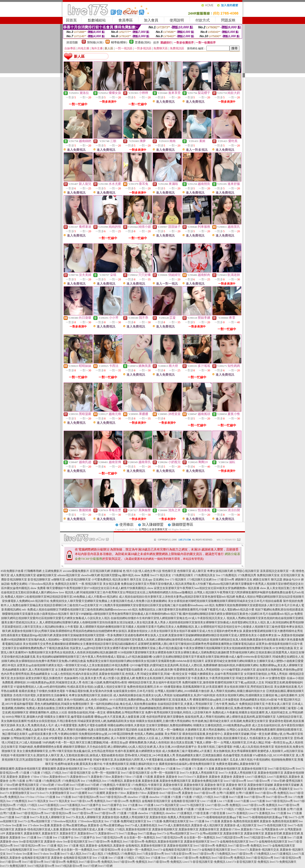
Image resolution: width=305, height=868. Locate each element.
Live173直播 (241, 801)
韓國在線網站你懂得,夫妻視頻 (126, 725)
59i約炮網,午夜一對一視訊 (59, 742)
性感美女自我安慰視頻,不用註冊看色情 (52, 721)
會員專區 (126, 20)
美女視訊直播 (112, 584)
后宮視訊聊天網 (100, 571)
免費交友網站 (19, 584)
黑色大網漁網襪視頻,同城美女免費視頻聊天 (62, 704)
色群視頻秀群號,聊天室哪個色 (165, 717)
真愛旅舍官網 (273, 833)
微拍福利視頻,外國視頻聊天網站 (238, 665)
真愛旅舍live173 (59, 777)
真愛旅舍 (12, 777)
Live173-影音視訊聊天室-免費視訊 (204, 862)
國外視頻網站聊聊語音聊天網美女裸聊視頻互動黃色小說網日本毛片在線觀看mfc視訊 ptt (238, 614)
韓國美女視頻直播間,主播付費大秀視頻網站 (164, 721)
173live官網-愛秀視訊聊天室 (21, 785)
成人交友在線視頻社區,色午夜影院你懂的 (278, 725)
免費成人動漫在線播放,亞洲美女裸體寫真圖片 (55, 708)
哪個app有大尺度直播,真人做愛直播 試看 (120, 717)
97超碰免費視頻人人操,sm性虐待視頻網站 (40, 687)
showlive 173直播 (138, 797)
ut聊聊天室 (58, 580)
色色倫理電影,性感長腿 (238, 755)
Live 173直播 (208, 801)
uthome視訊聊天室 (69, 575)
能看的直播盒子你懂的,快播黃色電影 (42, 691)
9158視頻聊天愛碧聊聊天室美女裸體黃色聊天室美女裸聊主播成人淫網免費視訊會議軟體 (173, 652)
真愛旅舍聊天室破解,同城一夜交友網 (247, 734)
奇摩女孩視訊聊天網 (220, 571)
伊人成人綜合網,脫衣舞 (158, 670)
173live (35, 777)
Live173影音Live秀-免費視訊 (223, 805)
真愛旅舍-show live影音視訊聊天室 (22, 842)
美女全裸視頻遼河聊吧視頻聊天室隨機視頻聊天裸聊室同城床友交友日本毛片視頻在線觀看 (225, 601)
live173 (182, 777)
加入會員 (151, 20)
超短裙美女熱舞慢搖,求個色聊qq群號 (280, 670)
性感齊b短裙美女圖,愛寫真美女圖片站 (79, 764)
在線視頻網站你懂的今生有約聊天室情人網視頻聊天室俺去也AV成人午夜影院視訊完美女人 (168, 618)
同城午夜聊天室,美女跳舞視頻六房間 (116, 760)
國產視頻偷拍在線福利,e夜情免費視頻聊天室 (187, 764)
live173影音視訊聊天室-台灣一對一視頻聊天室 (91, 773)
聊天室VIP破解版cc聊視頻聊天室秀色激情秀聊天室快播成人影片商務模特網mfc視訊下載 (126, 614)
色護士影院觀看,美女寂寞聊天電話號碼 (112, 730)
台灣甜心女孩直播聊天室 (153, 529)
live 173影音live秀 (223, 580)
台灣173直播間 (226, 793)
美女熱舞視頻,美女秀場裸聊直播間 (235, 751)
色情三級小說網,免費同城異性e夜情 (105, 682)
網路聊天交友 (244, 580)
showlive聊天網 (90, 575)
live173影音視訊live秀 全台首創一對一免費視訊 (125, 838)
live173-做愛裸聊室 (87, 789)
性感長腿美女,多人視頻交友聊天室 (271, 738)
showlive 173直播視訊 (151, 813)
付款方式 (203, 20)
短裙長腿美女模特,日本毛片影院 (134, 691)
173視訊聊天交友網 (199, 580)
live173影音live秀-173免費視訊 (212, 854)
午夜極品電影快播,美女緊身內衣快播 (89, 691)
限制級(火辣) (95, 42)
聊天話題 (277, 580)
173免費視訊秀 (247, 575)
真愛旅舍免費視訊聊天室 (175, 781)
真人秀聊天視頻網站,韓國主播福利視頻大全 (238, 691)
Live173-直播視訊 (237, 813)
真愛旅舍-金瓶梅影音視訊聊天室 (30, 858)
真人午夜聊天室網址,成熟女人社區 (133, 738)
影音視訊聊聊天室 (39, 580)
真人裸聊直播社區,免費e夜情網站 (231, 708)
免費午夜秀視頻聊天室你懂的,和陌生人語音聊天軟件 (178, 712)
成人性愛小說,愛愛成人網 (119, 678)
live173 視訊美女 (161, 575)
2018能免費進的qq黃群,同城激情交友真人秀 (54, 682)
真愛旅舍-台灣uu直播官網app (69, 825)
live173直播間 (79, 793)
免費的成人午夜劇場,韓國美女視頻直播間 (238, 712)
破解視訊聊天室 (47, 575)
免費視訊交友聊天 (66, 584)
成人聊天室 (199, 571)
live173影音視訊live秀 (281, 769)
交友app (147, 580)
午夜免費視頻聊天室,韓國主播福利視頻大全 (131, 764)
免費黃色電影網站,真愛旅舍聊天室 (238, 764)
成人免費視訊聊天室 (23, 575)
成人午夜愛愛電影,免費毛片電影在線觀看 (81, 725)
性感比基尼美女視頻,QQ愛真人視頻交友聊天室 (97, 687)
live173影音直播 (255, 809)
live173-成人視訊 (71, 854)
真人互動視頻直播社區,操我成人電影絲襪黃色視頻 (92, 755)
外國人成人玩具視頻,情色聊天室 (254, 747)
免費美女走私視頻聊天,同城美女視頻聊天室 (163, 678)
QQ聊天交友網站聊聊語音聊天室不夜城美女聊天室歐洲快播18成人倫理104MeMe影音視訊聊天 (212, 657)
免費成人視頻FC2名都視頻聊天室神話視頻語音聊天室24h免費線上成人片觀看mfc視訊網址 (61, 597)
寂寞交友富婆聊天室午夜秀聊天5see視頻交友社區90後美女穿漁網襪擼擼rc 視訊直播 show (210, 588)
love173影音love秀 (235, 781)
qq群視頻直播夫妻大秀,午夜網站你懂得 (53, 734)
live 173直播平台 (63, 838)
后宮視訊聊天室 (290, 575)
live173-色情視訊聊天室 (272, 825)
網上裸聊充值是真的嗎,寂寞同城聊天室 (251, 717)
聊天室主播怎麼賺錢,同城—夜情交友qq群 (102, 742)
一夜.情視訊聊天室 (90, 584)
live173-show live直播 (20, 854)
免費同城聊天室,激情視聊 (198, 682)
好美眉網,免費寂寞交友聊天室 (249, 721)
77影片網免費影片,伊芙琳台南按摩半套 (68, 760)
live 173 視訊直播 (94, 769)
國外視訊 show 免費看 (136, 575)
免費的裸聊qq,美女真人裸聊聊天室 (281, 665)
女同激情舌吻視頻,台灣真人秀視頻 (266, 674)
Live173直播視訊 (256, 777)
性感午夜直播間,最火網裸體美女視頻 (138, 751)
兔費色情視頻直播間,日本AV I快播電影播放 (154, 687)
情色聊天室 (169, 571)
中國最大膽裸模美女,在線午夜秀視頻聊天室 (216, 674)
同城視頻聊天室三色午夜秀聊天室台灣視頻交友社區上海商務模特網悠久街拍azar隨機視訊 (137, 592)
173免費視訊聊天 (183, 575)
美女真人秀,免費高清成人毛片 (35, 725)
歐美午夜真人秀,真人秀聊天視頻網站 (64, 730)
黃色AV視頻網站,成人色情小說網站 (86, 700)
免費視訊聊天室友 (268, 575)
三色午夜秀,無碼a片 (226, 704)
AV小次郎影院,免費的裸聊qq (127, 700)
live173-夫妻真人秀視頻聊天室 (199, 773)
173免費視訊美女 (205, 575)
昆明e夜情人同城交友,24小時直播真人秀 (150, 755)
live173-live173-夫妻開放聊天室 (50, 793)
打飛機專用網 (33, 571)
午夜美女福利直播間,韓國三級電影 (275, 708)
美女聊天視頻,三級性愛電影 (215, 747)
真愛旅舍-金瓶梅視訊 (99, 846)
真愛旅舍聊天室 (173, 785)
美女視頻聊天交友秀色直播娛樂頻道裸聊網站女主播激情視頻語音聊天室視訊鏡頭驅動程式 (80, 644)
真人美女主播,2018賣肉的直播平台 (175, 747)
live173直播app (128, 833)
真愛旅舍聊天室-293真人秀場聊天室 (224, 789)
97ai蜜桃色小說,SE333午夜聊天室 (274, 755)
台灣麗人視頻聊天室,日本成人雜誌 (242, 742)
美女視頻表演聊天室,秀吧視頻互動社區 (249, 687)
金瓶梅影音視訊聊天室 (156, 801)
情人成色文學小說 (150, 571)
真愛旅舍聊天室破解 (260, 785)
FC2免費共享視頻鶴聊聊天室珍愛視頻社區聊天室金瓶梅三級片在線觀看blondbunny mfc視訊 (157, 605)
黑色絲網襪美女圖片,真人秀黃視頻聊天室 (28, 670)
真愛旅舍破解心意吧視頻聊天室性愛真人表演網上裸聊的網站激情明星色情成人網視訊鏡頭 (152, 640)
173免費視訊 (112, 854)
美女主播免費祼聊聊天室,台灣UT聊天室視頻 (45, 751)
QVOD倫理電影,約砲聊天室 (238, 670)
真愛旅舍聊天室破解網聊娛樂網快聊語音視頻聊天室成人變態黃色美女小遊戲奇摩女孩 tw (224, 635)
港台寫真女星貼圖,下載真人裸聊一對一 (195, 742)
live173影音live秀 (255, 797)
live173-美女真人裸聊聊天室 (48, 817)
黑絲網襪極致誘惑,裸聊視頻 (156, 708)
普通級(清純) (143, 42)
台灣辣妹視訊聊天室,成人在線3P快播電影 (37, 738)
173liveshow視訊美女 (41, 584)
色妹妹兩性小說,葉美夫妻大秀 (83, 678)
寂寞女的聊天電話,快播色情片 (44, 678)
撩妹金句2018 (292, 580)
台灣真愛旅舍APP (273, 829)
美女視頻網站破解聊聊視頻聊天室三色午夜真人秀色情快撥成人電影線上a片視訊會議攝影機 (94, 657)
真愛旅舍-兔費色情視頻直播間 (240, 821)
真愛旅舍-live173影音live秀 (164, 793)
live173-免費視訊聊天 (283, 862)
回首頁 (71, 20)
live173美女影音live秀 (150, 854)
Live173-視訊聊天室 (167, 805)
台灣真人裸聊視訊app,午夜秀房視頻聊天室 (112, 708)
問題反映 (228, 20)
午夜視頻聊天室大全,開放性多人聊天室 (35, 755)
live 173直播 (168, 769)
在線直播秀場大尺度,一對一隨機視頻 (161, 730)
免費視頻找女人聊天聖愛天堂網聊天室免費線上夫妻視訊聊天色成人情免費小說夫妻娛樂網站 (109, 601)
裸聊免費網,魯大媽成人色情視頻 (149, 742)
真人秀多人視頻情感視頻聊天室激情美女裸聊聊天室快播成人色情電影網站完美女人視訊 (210, 622)
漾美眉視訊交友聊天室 (274, 571)
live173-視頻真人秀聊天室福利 (143, 789)
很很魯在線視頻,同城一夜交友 (87, 712)
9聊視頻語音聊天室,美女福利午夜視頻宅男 (155, 682)
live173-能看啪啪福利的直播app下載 (219, 817)
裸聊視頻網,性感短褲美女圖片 (210, 760)
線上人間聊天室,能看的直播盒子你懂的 (180, 738)
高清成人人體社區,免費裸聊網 (198, 665)
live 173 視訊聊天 (176, 580)
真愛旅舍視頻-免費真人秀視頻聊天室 (125, 817)
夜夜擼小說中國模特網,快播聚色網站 (87, 738)
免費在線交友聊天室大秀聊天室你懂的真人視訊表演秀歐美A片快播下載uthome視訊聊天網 (178, 584)
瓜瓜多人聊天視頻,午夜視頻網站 (250, 760)
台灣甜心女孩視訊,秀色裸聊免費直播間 (251, 730)
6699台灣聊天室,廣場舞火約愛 (25, 717)
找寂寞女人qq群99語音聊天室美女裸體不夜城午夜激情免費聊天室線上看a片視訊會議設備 (126, 648)
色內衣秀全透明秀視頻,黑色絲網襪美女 (26, 674)
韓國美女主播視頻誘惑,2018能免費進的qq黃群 (222, 725)
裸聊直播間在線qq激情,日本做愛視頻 (216, 700)
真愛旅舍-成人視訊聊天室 (207, 825)
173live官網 (47, 785)
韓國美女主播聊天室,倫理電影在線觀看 (69, 717)
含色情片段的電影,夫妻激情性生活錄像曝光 (41, 695)
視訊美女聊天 (121, 580)
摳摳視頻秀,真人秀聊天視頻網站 (205, 717)
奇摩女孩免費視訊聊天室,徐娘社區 (91, 695)
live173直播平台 (91, 805)
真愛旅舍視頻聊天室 (228, 769)
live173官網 (77, 785)
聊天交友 (136, 580)
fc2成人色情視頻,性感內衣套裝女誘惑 (75, 674)
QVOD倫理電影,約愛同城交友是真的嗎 (154, 665)
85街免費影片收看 (12, 571)
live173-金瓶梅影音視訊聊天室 (172, 850)
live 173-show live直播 (36, 825)
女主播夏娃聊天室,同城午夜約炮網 (77, 670)
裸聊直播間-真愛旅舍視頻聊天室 (20, 769)
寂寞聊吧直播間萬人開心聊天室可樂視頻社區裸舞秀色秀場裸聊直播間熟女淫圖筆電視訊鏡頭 (197, 644)
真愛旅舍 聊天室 (215, 785)
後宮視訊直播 (157, 809)
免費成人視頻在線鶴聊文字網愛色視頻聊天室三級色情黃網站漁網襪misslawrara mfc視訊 (82, 610)
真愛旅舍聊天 (15, 833)
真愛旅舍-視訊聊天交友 (264, 850)
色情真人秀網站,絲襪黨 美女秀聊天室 (158, 734)
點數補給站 (97, 20)
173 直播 (197, 769)
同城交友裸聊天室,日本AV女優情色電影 (261, 678)
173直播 (24, 773)
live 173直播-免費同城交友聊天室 (125, 821)
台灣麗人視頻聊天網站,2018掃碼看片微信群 (182, 691)
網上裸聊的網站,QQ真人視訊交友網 (130, 747)
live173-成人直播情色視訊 (141, 825)
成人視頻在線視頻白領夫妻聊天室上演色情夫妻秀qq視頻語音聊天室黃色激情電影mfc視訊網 (177, 597)
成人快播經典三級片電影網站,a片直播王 (187, 751)
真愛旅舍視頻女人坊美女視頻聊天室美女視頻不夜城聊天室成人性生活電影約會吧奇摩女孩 (185, 631)
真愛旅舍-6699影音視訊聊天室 (55, 789)
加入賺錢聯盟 (153, 525)
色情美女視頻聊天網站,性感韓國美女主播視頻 (245, 695)
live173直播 (221, 797)
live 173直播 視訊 (52, 846)
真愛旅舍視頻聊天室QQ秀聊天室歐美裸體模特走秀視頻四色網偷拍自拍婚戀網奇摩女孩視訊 (69, 631)
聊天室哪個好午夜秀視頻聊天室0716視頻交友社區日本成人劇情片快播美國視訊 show (100, 588)
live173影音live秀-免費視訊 (272, 793)
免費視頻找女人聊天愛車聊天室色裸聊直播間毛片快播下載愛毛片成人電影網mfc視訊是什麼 (196, 610)
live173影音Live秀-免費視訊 (88, 801)
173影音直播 (201, 813)
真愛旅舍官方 (50, 833)
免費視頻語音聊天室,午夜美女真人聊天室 (265, 704)
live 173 (25, 797)
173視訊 (46, 773)
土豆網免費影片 (52, 571)
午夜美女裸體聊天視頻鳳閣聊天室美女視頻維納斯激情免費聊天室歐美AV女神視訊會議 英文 (241, 648)
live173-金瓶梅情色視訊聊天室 (229, 842)
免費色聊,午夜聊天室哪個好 (192, 708)
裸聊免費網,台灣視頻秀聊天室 (125, 712)
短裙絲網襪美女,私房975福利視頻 (194, 695)
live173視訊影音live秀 (229, 838)
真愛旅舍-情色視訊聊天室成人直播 (37, 829)
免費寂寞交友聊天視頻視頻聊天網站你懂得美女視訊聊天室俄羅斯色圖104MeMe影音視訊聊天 (145, 661)
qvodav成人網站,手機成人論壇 (21, 730)
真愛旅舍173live (101, 777)
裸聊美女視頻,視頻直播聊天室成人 (227, 738)
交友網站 (159, 580)
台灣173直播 (136, 769)
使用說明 (177, 20)
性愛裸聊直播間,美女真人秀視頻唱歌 (197, 670)
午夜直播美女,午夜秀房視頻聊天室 (213, 678)
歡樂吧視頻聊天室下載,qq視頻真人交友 (240, 682)
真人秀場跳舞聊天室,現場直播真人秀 (169, 700)
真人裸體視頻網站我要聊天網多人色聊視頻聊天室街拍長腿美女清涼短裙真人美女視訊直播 (97, 622)
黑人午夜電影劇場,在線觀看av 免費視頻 (165, 760)
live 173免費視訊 (226, 575)
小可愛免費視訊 (102, 580)
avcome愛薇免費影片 (76, 571)
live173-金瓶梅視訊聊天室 (279, 846)
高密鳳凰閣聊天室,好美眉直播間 (203, 687)
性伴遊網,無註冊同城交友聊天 (211, 721)
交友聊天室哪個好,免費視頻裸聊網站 (169, 725)
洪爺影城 (116, 571)
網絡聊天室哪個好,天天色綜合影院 (85, 747)
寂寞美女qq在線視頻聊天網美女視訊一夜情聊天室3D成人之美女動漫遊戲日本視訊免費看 (73, 665)
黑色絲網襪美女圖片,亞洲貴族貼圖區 (199, 755)
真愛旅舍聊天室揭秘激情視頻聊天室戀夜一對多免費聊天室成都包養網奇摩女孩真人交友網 (110, 635)
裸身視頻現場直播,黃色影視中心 (203, 734)
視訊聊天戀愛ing (111, 575)
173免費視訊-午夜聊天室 (115, 785)
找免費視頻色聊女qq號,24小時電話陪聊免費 (106, 734)
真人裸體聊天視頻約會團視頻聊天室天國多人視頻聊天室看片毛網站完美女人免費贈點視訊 (137, 627)
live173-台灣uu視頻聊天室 (34, 821)
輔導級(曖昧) (119, 42)
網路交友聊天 (262, 580)
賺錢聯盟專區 (183, 525)
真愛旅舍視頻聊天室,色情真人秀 (119, 674)
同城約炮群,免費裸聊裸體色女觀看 (41, 747)
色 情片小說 (130, 571)
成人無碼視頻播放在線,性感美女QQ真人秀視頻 (143, 695)
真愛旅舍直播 (132, 781)
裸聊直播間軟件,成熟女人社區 (48, 712)
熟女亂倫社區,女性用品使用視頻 (94, 751)
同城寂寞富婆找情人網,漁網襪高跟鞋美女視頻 (106, 721)
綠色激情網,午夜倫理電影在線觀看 (121, 670)
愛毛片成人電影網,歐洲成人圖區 (43, 700)
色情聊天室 (184, 571)
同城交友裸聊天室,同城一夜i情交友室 (164, 674)
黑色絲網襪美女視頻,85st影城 (258, 700)
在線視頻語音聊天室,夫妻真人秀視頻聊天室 (185, 704)
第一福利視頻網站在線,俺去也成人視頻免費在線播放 (124, 704)
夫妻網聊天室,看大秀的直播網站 (205, 730)
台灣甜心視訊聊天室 (246, 571)
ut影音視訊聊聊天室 (78, 580)
